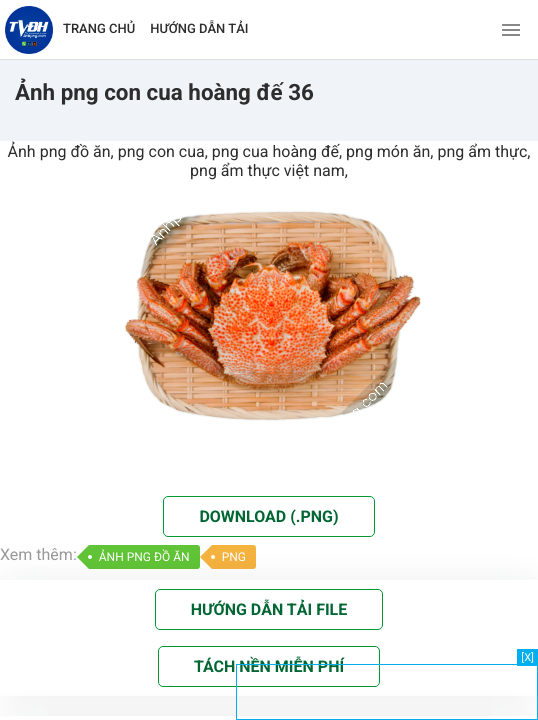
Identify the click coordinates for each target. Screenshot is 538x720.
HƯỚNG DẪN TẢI (199, 29)
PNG (234, 557)
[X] (527, 657)
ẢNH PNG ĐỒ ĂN (144, 557)
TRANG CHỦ (99, 29)
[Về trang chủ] (29, 30)
